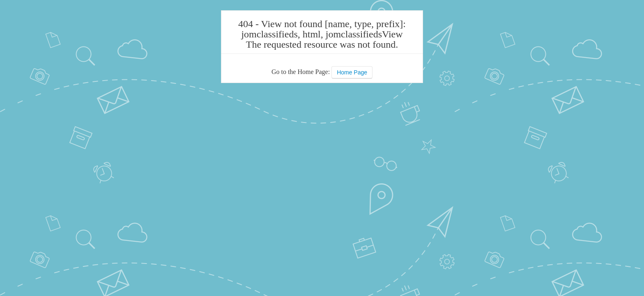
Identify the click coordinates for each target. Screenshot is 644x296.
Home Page (352, 72)
